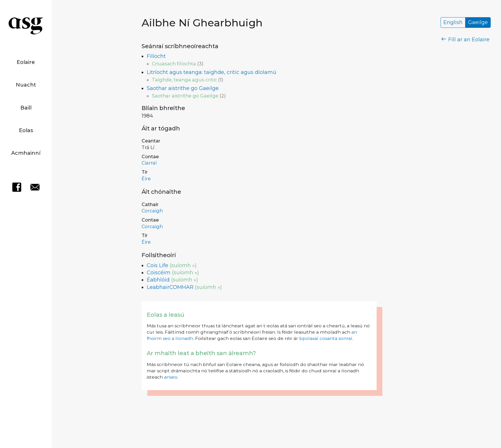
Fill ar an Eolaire (466, 40)
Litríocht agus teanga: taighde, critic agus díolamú (212, 72)
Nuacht (26, 85)
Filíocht (156, 56)
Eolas (26, 130)
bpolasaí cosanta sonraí (326, 338)
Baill (26, 108)
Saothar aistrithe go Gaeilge (183, 88)
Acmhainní (26, 153)
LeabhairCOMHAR (170, 287)
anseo (171, 377)
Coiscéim (159, 273)
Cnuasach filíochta (174, 64)
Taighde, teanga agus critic (184, 80)
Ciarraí (149, 163)
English (453, 23)
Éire (146, 179)
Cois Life (157, 265)
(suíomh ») (183, 265)
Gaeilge (478, 23)
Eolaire (26, 62)
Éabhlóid (158, 280)
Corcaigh (152, 211)
